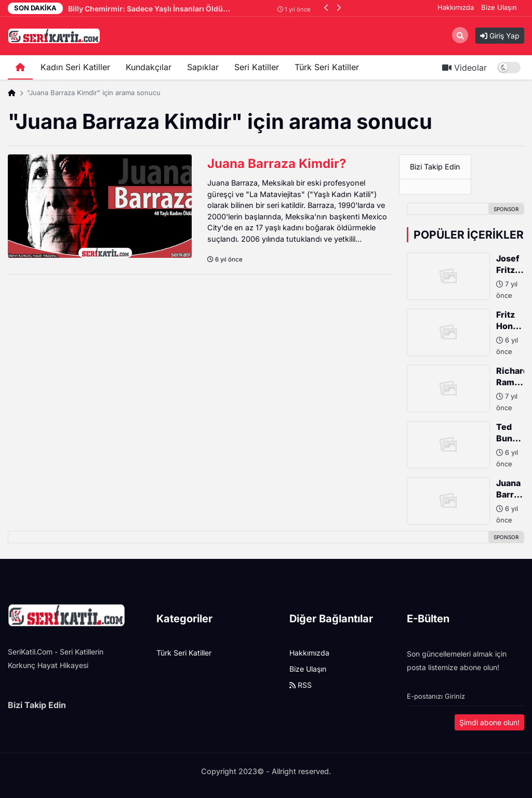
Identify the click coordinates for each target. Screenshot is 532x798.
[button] (327, 8)
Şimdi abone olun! (489, 722)
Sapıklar (203, 67)
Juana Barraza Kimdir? (277, 163)
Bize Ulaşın (499, 7)
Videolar (464, 68)
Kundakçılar (149, 67)
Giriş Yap (500, 36)
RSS (301, 685)
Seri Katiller (257, 67)
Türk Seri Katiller (327, 67)
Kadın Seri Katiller (75, 67)
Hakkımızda (456, 7)
